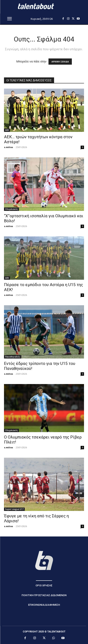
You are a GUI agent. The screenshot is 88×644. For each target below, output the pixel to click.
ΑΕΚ (7, 130)
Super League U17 (14, 509)
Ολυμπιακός (11, 209)
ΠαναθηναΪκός (13, 357)
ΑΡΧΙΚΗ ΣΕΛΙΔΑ (60, 62)
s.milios (8, 147)
